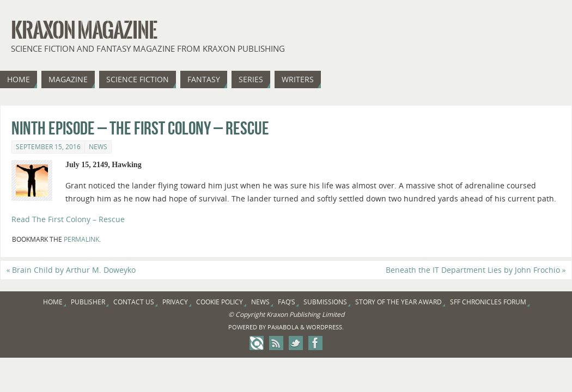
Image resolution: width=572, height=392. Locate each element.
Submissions (325, 302)
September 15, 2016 (48, 147)
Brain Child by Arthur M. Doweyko (71, 270)
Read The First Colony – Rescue (68, 219)
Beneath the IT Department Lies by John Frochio (476, 270)
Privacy (175, 302)
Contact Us (134, 302)
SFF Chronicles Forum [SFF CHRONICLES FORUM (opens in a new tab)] (488, 302)
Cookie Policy (220, 302)
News (98, 147)
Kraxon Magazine (84, 30)
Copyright (250, 314)
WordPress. (325, 327)
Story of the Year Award (398, 302)
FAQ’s (287, 302)
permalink (81, 239)
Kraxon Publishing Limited (305, 314)
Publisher (88, 302)
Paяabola (283, 327)
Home (53, 302)
